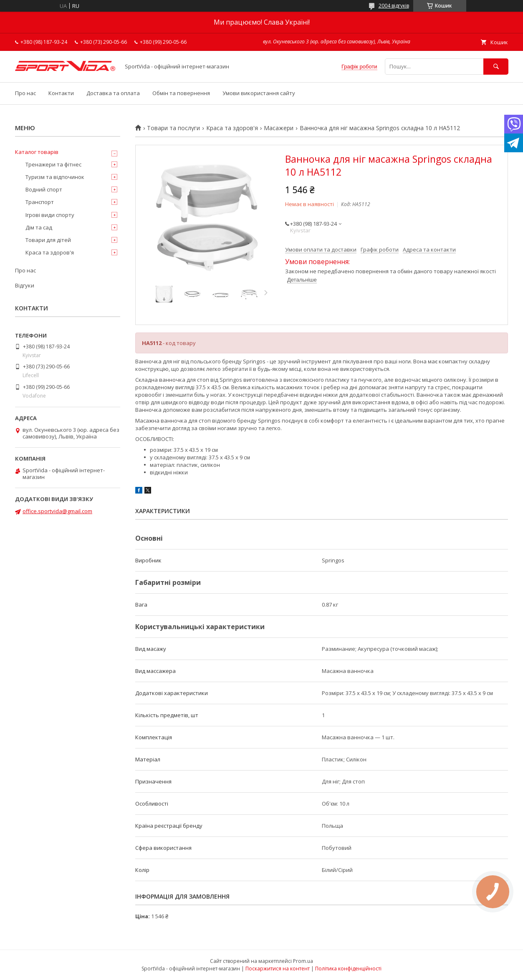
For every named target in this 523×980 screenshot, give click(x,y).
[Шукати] (496, 67)
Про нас (25, 93)
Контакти (61, 93)
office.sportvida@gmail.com (57, 511)
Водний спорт (44, 189)
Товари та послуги (173, 128)
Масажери (279, 128)
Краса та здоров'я (232, 128)
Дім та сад (39, 227)
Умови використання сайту (259, 93)
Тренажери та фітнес (53, 164)
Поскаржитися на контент (278, 969)
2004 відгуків (394, 6)
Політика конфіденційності (348, 969)
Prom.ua (303, 961)
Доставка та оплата (113, 93)
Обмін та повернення (181, 93)
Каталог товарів (37, 152)
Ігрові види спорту (50, 215)
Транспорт (40, 202)
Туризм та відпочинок (55, 177)
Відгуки (25, 285)
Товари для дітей (48, 240)
